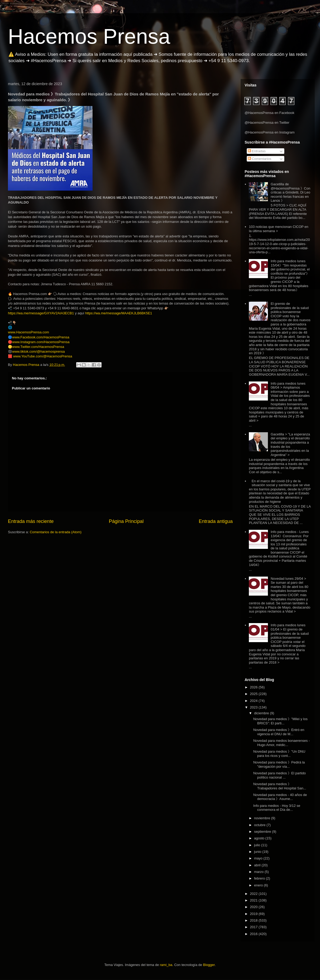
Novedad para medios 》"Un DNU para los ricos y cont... (279, 754)
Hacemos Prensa (89, 36)
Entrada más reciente (31, 521)
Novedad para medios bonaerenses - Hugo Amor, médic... (281, 743)
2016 (254, 934)
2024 (254, 701)
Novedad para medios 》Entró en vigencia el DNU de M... (279, 732)
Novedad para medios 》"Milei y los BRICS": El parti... (280, 721)
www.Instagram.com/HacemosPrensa (41, 342)
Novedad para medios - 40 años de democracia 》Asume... (280, 797)
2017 (254, 927)
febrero (260, 878)
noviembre (263, 818)
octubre (260, 825)
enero (259, 885)
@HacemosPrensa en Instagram (270, 132)
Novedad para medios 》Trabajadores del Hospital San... (280, 786)
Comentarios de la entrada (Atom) (56, 532)
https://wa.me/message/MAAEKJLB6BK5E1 (119, 313)
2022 (254, 894)
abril (258, 865)
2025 (254, 694)
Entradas (257, 151)
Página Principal (126, 521)
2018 (254, 920)
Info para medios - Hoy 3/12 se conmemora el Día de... (277, 808)
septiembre (263, 832)
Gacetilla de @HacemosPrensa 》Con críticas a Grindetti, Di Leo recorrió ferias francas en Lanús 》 (290, 192)
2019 (254, 914)
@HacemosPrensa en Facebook (269, 113)
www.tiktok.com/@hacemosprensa (38, 351)
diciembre (262, 713)
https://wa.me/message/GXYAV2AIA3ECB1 (41, 313)
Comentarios (260, 159)
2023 (254, 707)
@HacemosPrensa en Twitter (267, 123)
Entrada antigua (216, 521)
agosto (260, 838)
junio (258, 852)
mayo (259, 858)
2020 (254, 907)
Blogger (209, 965)
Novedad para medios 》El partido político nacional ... (279, 775)
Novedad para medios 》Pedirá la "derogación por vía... (279, 764)
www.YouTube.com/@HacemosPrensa (43, 356)
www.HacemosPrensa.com (28, 332)
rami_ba (166, 965)
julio (258, 845)
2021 (254, 900)
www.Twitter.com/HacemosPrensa (38, 347)
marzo (259, 872)
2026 (254, 687)
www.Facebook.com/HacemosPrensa (41, 337)
